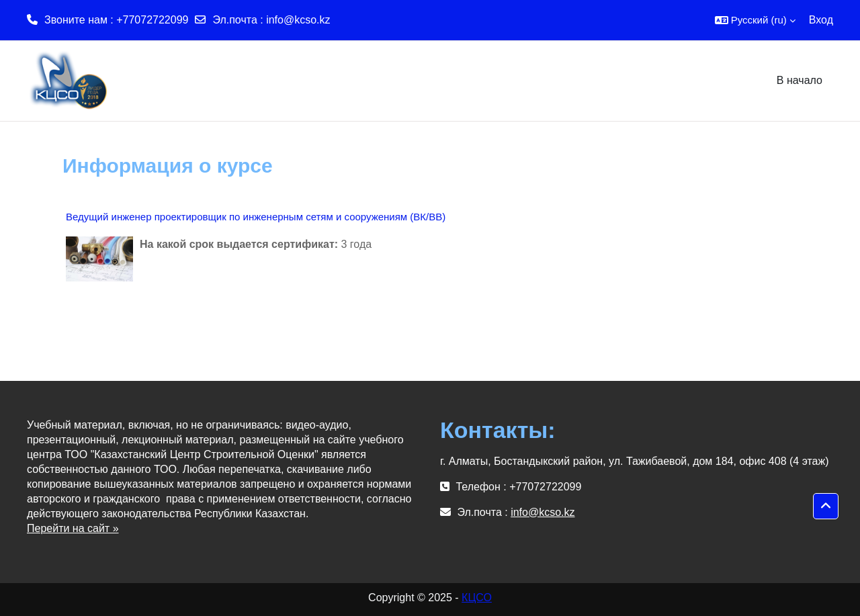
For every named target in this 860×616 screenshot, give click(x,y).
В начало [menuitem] (800, 80)
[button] (755, 20)
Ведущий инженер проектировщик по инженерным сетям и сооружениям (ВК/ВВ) (256, 217)
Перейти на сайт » (73, 528)
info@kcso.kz (298, 20)
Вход (821, 20)
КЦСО (477, 598)
